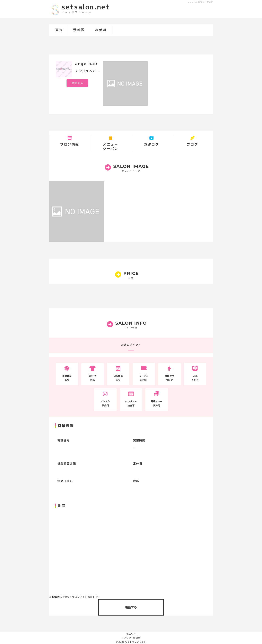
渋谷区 (79, 30)
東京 (59, 30)
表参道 (101, 30)
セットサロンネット (136, 642)
